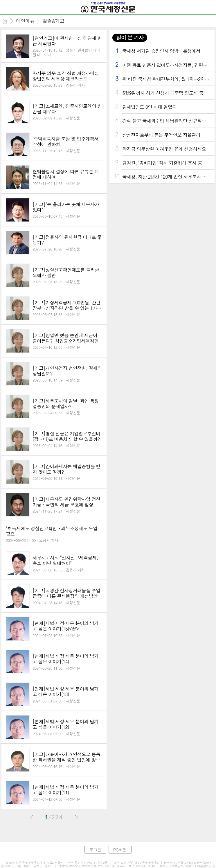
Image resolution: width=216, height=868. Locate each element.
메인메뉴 (25, 21)
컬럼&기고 (53, 21)
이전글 (32, 817)
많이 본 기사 (130, 38)
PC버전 (120, 850)
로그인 (95, 850)
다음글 (76, 817)
